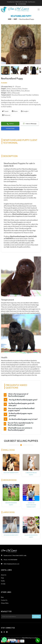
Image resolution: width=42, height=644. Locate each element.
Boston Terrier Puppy (11, 473)
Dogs (2, 578)
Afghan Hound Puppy (11, 535)
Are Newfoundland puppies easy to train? (23, 419)
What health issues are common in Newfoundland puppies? (20, 429)
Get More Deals (10, 128)
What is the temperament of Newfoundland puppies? (18, 395)
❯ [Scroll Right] (40, 70)
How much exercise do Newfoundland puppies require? (21, 409)
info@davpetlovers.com (13, 564)
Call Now (10, 124)
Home (10, 19)
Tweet (5, 111)
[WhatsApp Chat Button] (4, 640)
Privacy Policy (5, 603)
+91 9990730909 (22, 4)
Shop (15, 19)
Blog (2, 597)
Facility (3, 581)
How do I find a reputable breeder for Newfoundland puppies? (21, 424)
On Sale (3, 584)
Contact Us (4, 600)
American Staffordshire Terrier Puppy (31, 505)
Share (15, 111)
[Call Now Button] (38, 640)
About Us (4, 575)
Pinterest (6, 115)
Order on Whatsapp (30, 123)
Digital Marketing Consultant (30, 638)
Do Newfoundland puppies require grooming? (21, 414)
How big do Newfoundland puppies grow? (23, 400)
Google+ (25, 111)
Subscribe (36, 616)
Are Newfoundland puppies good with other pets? (21, 404)
